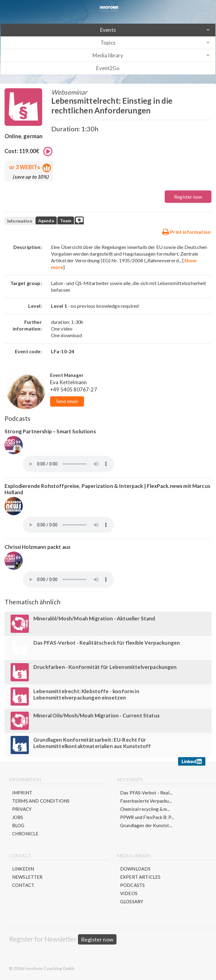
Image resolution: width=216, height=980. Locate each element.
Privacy (22, 809)
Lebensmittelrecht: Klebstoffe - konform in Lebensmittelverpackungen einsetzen (86, 694)
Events (108, 30)
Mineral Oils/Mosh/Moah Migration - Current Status (96, 715)
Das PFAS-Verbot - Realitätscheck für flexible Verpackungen (107, 643)
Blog (18, 825)
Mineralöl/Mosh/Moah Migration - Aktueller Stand (94, 618)
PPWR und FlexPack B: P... (147, 817)
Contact (23, 885)
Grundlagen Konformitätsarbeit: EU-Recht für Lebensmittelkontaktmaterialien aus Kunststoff (92, 743)
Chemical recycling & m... (145, 809)
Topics (108, 43)
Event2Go (108, 68)
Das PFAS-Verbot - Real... (146, 793)
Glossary (132, 901)
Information (20, 221)
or (29, 167)
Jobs (18, 817)
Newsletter (27, 877)
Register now (188, 197)
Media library (108, 55)
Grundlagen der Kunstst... (146, 825)
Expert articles (140, 877)
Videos (129, 893)
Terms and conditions (41, 801)
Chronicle (25, 834)
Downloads (135, 869)
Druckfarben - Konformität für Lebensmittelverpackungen (105, 667)
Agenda (46, 221)
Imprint (22, 793)
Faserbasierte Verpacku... (146, 801)
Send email (67, 401)
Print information (186, 232)
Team (66, 221)
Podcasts (132, 885)
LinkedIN (23, 869)
